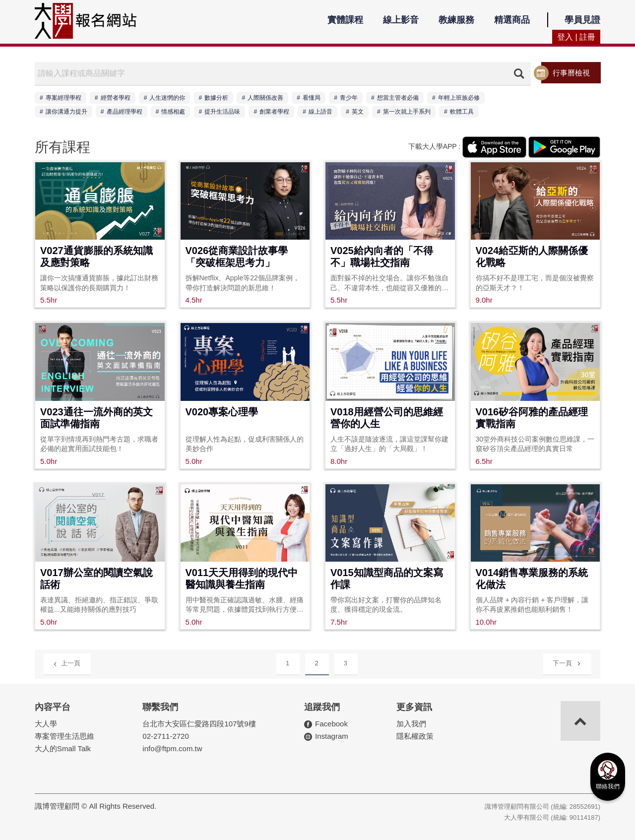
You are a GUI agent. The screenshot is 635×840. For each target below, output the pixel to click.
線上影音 (401, 20)
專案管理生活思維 (64, 736)
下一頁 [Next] (567, 662)
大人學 (46, 724)
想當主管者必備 (398, 98)
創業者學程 (274, 112)
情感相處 (173, 112)
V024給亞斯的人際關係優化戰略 (532, 257)
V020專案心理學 (222, 412)
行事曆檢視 (571, 73)
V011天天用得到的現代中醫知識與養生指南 (242, 579)
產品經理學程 (125, 112)
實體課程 (345, 20)
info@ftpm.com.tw (172, 748)
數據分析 (216, 98)
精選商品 (512, 20)
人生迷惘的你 (167, 98)
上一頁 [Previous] (67, 663)
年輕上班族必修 (459, 98)
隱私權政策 (415, 736)
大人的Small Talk (63, 748)
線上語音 (320, 112)
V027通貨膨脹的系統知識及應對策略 (96, 257)
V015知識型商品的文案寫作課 (387, 579)
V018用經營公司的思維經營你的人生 (387, 418)
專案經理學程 (63, 98)
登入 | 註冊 (576, 37)
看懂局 (312, 98)
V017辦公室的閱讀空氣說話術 (96, 579)
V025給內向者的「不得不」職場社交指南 (382, 257)
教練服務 (456, 20)
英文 (358, 112)
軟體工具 (462, 112)
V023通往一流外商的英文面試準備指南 (96, 418)
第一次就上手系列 (407, 112)
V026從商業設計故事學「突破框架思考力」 (237, 257)
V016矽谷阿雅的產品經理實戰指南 (532, 418)
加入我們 (411, 724)
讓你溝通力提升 (66, 112)
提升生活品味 (222, 112)
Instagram (332, 736)
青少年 (349, 98)
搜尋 (519, 73)
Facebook (331, 724)
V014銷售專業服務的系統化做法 (532, 579)
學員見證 (582, 20)
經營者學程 (116, 98)
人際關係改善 (265, 98)
